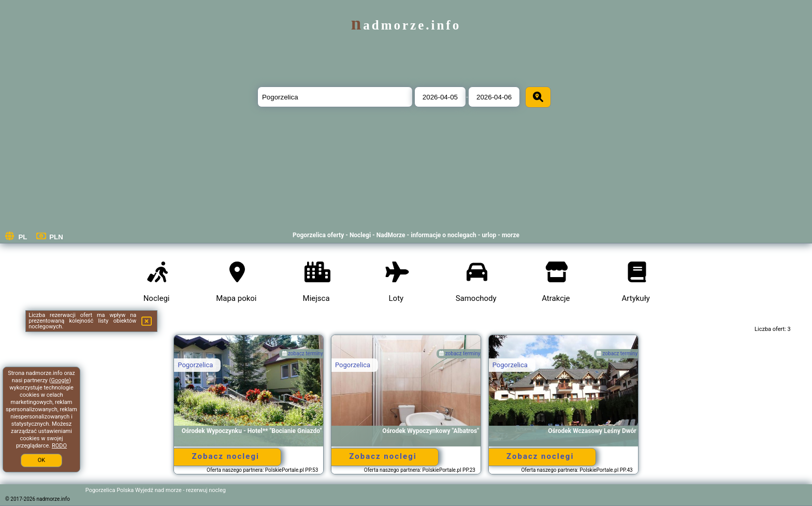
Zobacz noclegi (226, 456)
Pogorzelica (195, 365)
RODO (59, 446)
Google (60, 380)
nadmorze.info (406, 25)
